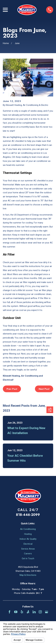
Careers (28, 554)
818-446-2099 (28, 515)
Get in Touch (28, 558)
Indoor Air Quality (28, 539)
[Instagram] (40, 612)
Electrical (28, 544)
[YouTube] (16, 612)
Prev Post (12, 389)
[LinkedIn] (34, 612)
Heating (28, 534)
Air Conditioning (28, 529)
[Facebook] (9, 612)
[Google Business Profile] (47, 612)
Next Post (44, 389)
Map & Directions (28, 575)
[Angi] (28, 612)
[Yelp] (22, 612)
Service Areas (28, 549)
